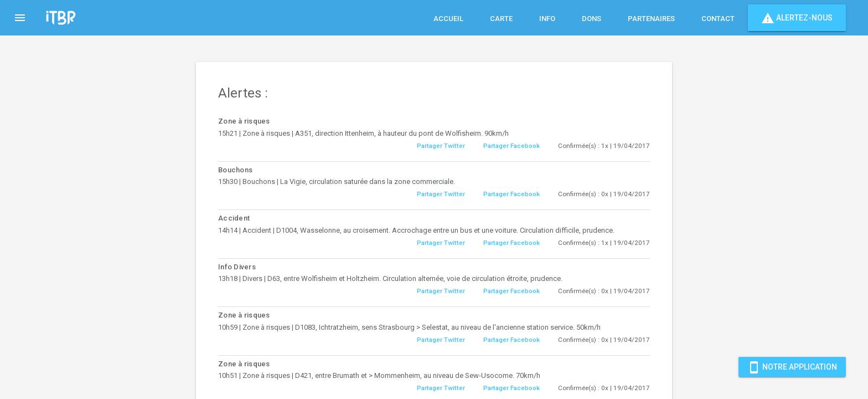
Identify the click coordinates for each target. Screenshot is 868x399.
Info (547, 19)
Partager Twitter (441, 146)
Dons (591, 19)
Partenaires (651, 19)
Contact (718, 19)
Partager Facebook (512, 146)
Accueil (448, 19)
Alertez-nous (797, 18)
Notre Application (792, 367)
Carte (501, 19)
